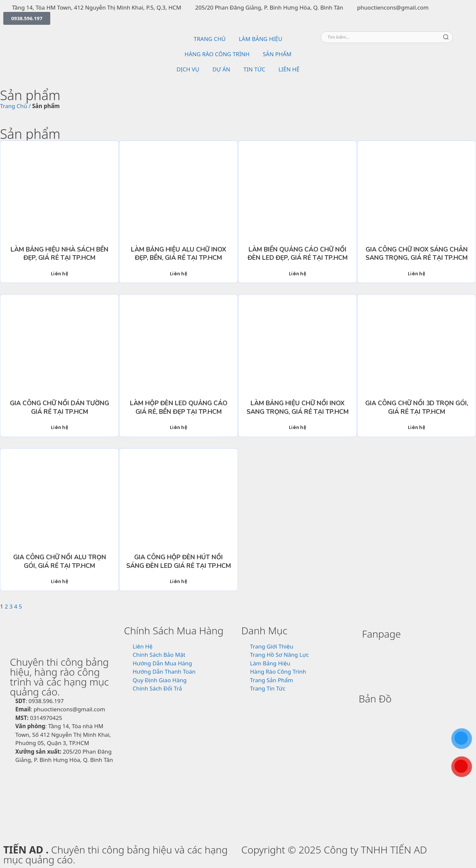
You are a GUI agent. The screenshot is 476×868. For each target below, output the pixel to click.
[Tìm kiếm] (446, 37)
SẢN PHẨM (277, 54)
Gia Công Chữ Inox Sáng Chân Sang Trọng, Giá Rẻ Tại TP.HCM (417, 254)
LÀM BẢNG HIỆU (260, 39)
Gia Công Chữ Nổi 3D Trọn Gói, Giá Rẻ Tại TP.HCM (417, 408)
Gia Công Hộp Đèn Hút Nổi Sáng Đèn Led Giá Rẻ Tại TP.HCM (179, 562)
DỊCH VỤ (188, 69)
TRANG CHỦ (210, 39)
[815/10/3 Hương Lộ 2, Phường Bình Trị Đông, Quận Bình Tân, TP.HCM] (414, 760)
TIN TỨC (255, 69)
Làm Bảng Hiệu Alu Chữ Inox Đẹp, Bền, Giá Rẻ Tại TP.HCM (178, 254)
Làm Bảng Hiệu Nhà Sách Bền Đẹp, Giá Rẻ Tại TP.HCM (59, 254)
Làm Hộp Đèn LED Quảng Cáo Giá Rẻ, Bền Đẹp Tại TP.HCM (179, 408)
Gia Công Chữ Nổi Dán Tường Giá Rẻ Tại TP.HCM (59, 408)
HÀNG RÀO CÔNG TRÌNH (217, 54)
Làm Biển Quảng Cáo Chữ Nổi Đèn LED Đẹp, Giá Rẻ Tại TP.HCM (298, 254)
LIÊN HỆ (289, 69)
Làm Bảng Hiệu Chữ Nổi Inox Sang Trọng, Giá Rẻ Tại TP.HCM (298, 408)
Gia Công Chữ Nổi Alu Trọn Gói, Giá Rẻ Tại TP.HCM (60, 562)
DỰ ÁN (221, 69)
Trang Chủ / (15, 106)
